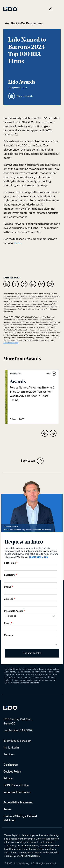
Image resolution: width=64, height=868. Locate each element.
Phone (8, 587)
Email (7, 623)
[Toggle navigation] (59, 9)
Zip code (9, 599)
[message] (42, 284)
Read (51, 374)
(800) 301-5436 (39, 557)
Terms (7, 809)
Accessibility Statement (18, 803)
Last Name (10, 575)
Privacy (8, 779)
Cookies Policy (12, 772)
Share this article (25, 96)
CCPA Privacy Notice (16, 785)
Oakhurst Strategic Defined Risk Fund (20, 818)
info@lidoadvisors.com (17, 741)
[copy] (50, 284)
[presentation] (45, 433)
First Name (10, 563)
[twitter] (24, 284)
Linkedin (11, 748)
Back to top (32, 461)
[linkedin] (7, 284)
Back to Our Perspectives (24, 24)
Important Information (17, 792)
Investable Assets (13, 611)
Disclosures (10, 765)
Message (9, 635)
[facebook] (15, 284)
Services (9, 755)
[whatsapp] (33, 284)
